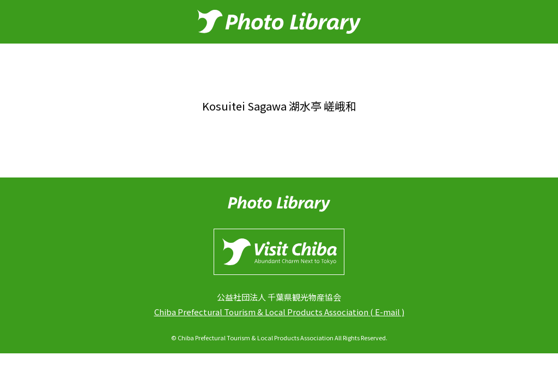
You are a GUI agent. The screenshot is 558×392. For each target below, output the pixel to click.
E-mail (387, 312)
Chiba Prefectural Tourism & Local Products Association (261, 312)
